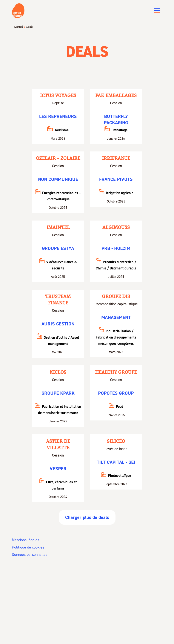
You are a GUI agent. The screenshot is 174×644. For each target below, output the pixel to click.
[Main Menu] (157, 11)
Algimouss (116, 228)
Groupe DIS (116, 297)
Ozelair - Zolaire (58, 159)
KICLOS (58, 372)
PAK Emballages (116, 96)
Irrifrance (116, 159)
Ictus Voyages (58, 96)
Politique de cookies (28, 547)
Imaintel (58, 228)
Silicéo (116, 441)
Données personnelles (30, 555)
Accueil (18, 27)
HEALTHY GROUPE (116, 372)
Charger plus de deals (87, 518)
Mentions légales (25, 540)
